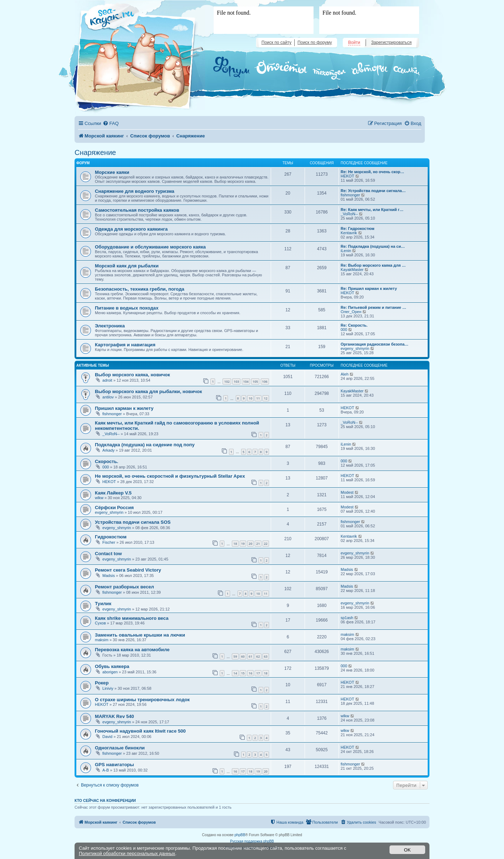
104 (246, 381)
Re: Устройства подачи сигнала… (373, 191)
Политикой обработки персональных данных (127, 853)
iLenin (346, 251)
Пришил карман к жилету (124, 408)
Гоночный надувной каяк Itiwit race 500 (140, 731)
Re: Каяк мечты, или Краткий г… (372, 210)
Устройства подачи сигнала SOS (133, 522)
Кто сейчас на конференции (105, 800)
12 (266, 398)
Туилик (103, 604)
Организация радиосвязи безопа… (375, 344)
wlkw (99, 498)
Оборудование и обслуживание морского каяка (150, 247)
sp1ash (347, 618)
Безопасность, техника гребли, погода (140, 289)
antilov (108, 397)
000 (344, 330)
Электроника (110, 326)
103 (236, 381)
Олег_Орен (351, 312)
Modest (347, 492)
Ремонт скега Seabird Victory (128, 570)
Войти (354, 42)
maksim (102, 640)
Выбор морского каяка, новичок (133, 375)
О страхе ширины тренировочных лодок (142, 700)
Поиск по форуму (315, 42)
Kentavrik (349, 233)
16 (250, 673)
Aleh (345, 374)
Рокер (102, 683)
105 (255, 381)
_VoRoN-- (349, 214)
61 (250, 656)
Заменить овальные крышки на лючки (140, 635)
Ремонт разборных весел (124, 587)
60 (243, 656)
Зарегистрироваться (391, 42)
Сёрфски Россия (114, 508)
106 (265, 381)
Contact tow (108, 554)
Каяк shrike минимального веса (132, 618)
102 (227, 381)
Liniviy (108, 688)
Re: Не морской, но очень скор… (372, 172)
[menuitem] (111, 123)
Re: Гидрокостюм (358, 228)
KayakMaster (352, 270)
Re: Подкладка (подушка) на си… (373, 246)
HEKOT (347, 176)
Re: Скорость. (354, 325)
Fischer (109, 542)
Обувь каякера (112, 666)
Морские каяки (112, 172)
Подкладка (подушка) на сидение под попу (145, 445)
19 (243, 544)
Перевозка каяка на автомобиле (132, 650)
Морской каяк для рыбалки (127, 266)
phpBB (240, 835)
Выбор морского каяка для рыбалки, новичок (148, 391)
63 (266, 656)
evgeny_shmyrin (355, 348)
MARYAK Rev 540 (114, 716)
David (107, 737)
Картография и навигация (125, 345)
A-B (106, 770)
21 (258, 544)
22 (266, 544)
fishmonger (350, 195)
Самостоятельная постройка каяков (137, 210)
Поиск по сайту (276, 42)
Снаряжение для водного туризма (135, 191)
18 (235, 544)
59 (235, 656)
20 (250, 544)
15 (243, 673)
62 (258, 656)
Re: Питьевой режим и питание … (373, 307)
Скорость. (107, 461)
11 (258, 398)
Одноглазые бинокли (120, 748)
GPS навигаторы (114, 765)
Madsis (109, 576)
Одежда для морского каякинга (131, 229)
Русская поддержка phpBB (252, 841)
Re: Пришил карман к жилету (369, 288)
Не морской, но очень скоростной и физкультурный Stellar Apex (170, 476)
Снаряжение (95, 152)
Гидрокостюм (111, 537)
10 (250, 398)
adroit (107, 380)
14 (235, 673)
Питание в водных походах (127, 308)
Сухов (100, 623)
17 (258, 673)
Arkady (108, 450)
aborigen (110, 672)
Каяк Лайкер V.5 (113, 493)
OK (408, 850)
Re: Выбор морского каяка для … (373, 265)
